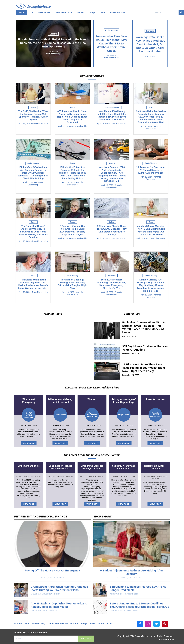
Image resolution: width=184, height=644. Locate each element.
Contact (111, 623)
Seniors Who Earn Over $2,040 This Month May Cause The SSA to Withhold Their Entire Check (111, 43)
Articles (18, 623)
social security (111, 30)
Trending (150, 31)
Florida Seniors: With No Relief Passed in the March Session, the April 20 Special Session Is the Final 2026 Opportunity (53, 43)
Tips (27, 623)
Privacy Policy (166, 640)
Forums (74, 623)
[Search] (181, 12)
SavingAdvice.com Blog (35, 6)
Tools (93, 623)
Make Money (39, 623)
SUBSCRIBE (86, 639)
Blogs (84, 623)
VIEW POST (29, 443)
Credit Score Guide (58, 623)
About (101, 623)
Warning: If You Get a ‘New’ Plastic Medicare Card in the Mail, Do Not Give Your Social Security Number (150, 44)
